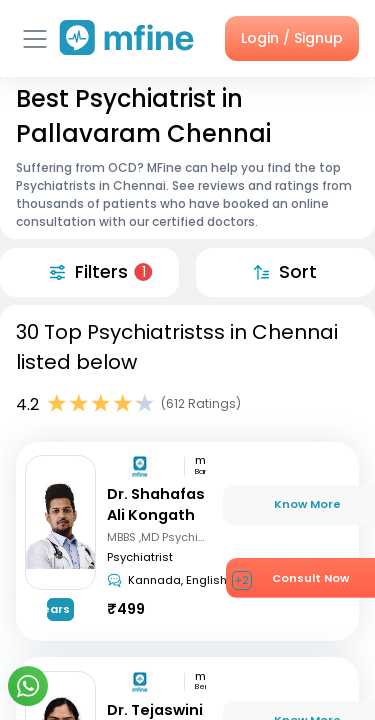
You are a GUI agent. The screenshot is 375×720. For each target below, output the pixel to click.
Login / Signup (292, 38)
